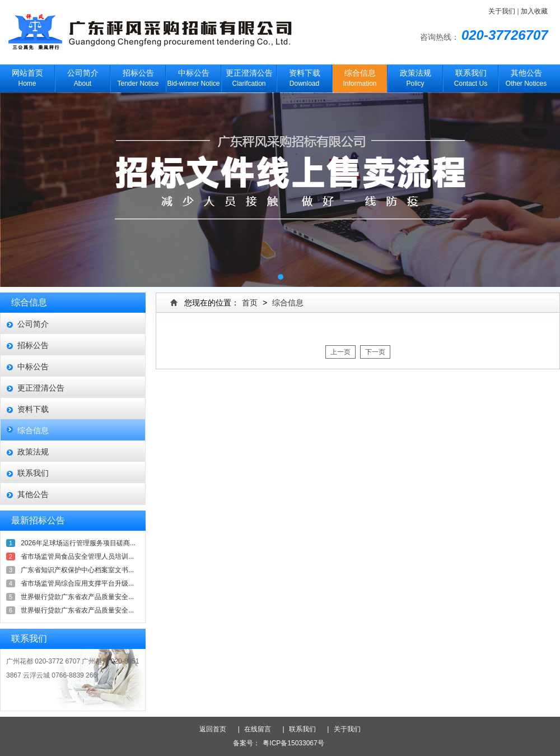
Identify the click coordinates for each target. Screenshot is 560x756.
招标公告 (33, 345)
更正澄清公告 (41, 388)
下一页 (375, 352)
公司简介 (33, 324)
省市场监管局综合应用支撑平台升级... (77, 583)
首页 (250, 303)
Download (304, 76)
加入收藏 (534, 11)
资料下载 (33, 409)
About (83, 76)
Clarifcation (249, 76)
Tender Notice (138, 76)
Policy (415, 76)
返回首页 (217, 729)
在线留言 (261, 729)
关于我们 (502, 11)
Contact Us (471, 76)
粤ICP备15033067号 (293, 743)
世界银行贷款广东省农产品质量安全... (77, 597)
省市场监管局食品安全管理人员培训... (77, 556)
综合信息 (33, 430)
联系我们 (33, 473)
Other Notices (526, 76)
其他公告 (33, 494)
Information (360, 76)
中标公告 (33, 367)
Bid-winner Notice (193, 76)
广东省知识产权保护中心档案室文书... (77, 570)
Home (27, 76)
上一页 (340, 352)
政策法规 (33, 452)
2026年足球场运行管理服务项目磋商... (78, 543)
